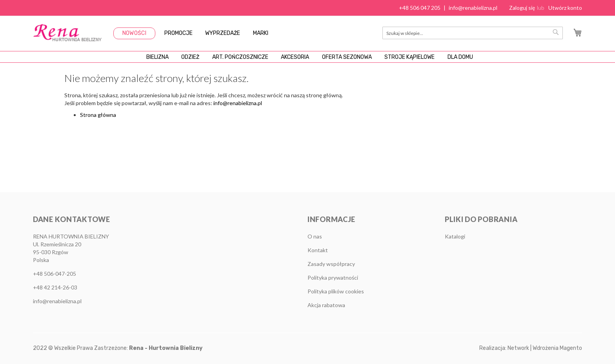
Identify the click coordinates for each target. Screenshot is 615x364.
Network (518, 348)
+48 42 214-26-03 (55, 287)
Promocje (178, 33)
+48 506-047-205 (55, 274)
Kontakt (318, 250)
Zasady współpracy (331, 264)
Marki (261, 33)
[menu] (307, 63)
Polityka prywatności (333, 278)
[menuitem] (123, 63)
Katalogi (455, 236)
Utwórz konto (565, 8)
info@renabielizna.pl (473, 8)
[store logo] (67, 33)
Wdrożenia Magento (557, 348)
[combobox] (473, 33)
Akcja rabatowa (326, 305)
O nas (315, 236)
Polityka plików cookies (336, 291)
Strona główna (98, 126)
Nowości (134, 33)
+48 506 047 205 (420, 8)
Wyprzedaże (223, 33)
